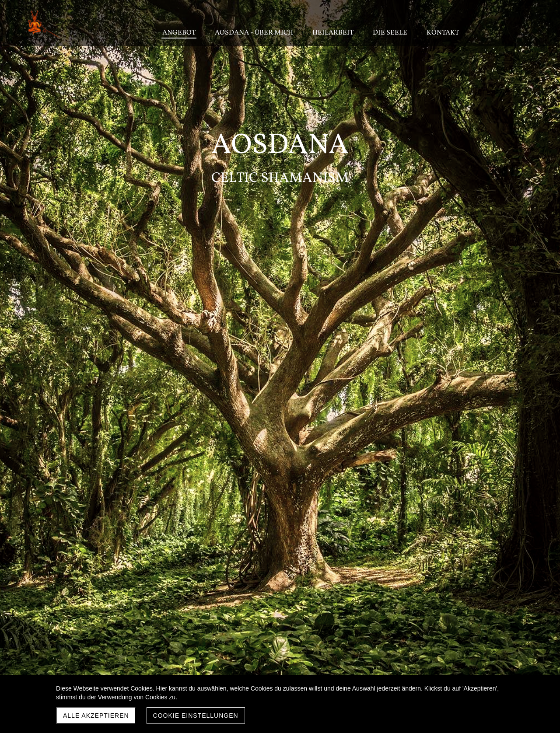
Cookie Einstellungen (196, 716)
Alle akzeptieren (96, 716)
